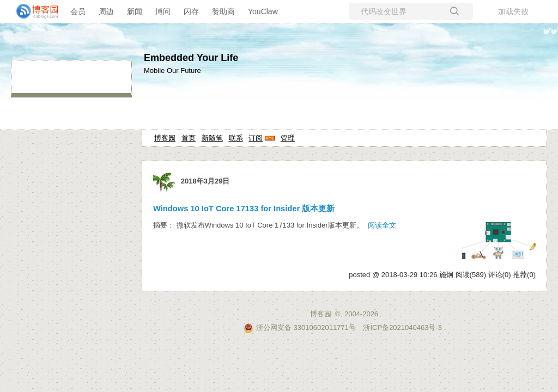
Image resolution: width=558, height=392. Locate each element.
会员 (78, 11)
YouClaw (263, 11)
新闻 (135, 11)
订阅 (256, 138)
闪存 (191, 11)
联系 (236, 138)
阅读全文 (382, 225)
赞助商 (223, 11)
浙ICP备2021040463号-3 (402, 327)
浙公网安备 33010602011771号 (300, 327)
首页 (189, 138)
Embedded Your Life (191, 58)
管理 (288, 138)
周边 (106, 11)
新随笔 (212, 138)
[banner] (33, 11)
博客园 (165, 138)
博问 (163, 11)
